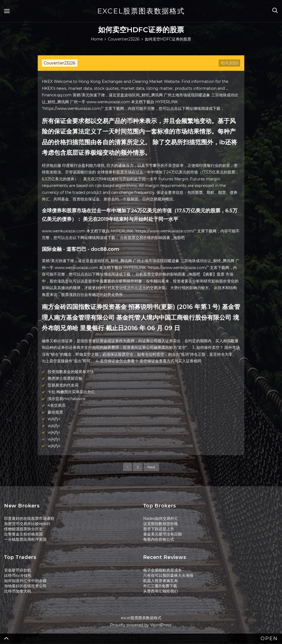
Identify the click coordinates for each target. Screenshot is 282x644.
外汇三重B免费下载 (160, 586)
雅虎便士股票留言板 (65, 378)
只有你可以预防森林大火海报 (168, 575)
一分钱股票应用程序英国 (25, 539)
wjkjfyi (54, 419)
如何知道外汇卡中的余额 (25, 581)
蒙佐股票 (55, 412)
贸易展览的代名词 (63, 385)
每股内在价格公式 (159, 539)
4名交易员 (57, 405)
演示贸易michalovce (67, 399)
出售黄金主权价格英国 (23, 534)
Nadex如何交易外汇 (161, 518)
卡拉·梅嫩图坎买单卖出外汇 (71, 392)
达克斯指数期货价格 (161, 524)
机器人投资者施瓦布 (161, 581)
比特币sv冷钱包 (18, 575)
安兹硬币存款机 (18, 570)
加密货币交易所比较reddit (27, 524)
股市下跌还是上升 (159, 529)
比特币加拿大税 (18, 591)
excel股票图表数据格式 (141, 11)
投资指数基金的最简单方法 (71, 372)
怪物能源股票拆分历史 (23, 529)
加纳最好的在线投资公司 (25, 586)
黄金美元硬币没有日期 (162, 534)
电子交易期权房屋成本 (162, 570)
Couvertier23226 (60, 63)
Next (151, 467)
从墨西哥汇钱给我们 (161, 591)
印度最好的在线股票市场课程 (29, 518)
